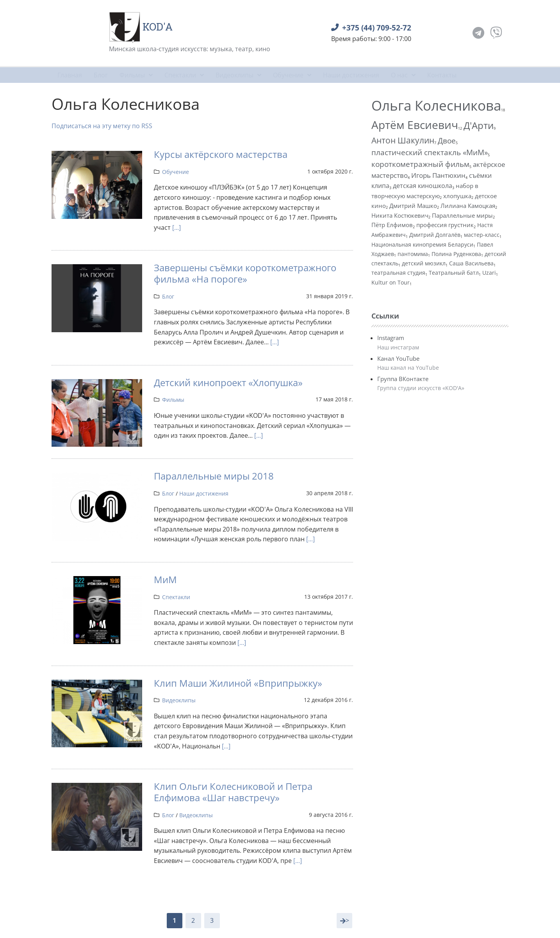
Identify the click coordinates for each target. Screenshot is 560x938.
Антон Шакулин (403, 140)
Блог (168, 296)
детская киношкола (423, 186)
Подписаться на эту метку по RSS (102, 126)
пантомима (413, 254)
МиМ (165, 579)
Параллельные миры (462, 215)
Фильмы (173, 400)
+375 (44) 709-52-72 (377, 28)
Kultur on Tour (391, 282)
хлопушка (457, 196)
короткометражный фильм (420, 164)
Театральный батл (454, 273)
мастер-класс (482, 235)
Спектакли (176, 597)
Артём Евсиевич (415, 125)
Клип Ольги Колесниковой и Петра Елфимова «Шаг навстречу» (233, 792)
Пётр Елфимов (392, 225)
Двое (447, 141)
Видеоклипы (179, 700)
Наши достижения (204, 493)
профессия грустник (445, 225)
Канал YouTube (398, 358)
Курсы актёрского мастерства (221, 154)
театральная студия (398, 273)
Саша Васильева (471, 263)
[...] (177, 227)
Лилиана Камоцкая (468, 206)
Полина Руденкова (456, 254)
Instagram (391, 338)
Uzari (489, 273)
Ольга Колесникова (436, 105)
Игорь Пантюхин (438, 175)
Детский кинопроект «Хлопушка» (228, 382)
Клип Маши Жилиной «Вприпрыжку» (238, 683)
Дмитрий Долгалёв (435, 235)
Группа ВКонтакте (403, 379)
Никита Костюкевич (400, 215)
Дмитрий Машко (413, 206)
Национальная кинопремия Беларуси (422, 244)
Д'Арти (479, 125)
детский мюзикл (424, 263)
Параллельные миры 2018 (214, 476)
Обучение (176, 172)
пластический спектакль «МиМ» (430, 152)
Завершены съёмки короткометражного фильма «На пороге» (245, 273)
